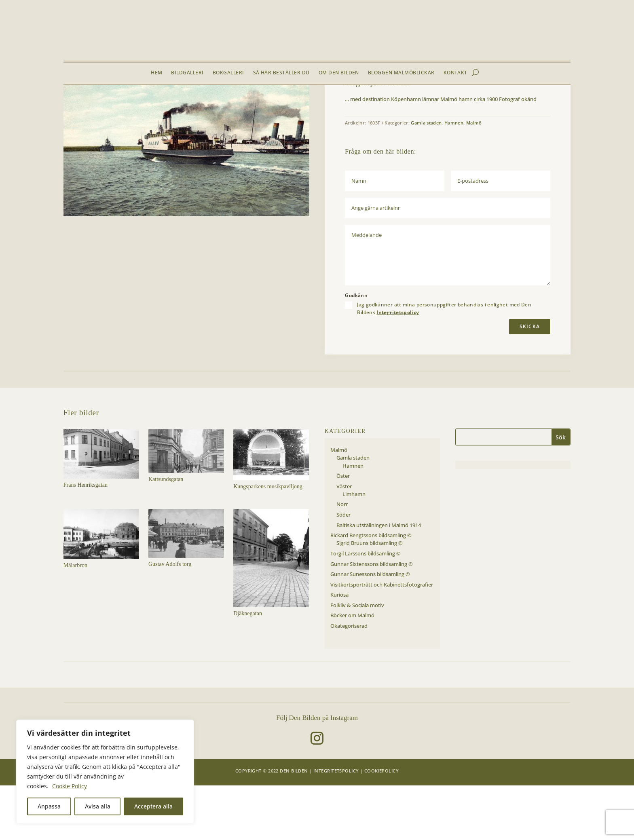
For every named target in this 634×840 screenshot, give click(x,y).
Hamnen (172, 104)
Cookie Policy (70, 786)
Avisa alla (98, 806)
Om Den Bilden (339, 73)
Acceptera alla (153, 806)
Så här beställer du (281, 73)
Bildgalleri (187, 73)
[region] (105, 772)
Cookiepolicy (381, 825)
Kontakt (455, 73)
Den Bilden (294, 825)
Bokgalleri (228, 73)
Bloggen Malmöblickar (401, 73)
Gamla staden (143, 104)
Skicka (530, 381)
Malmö (115, 104)
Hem (156, 73)
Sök (561, 492)
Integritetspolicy (398, 367)
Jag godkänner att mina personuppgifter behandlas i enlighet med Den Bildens (444, 363)
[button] (297, 124)
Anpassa (49, 806)
